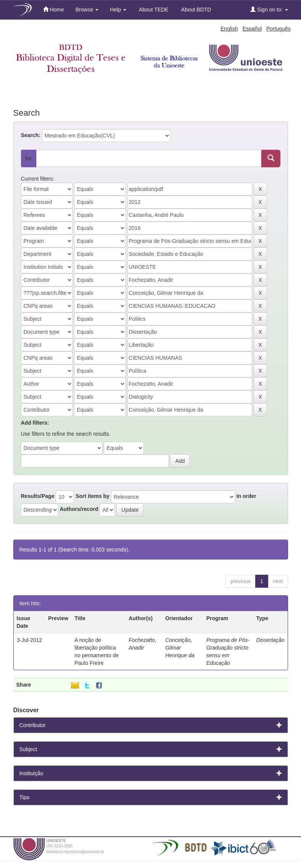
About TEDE (153, 10)
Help (118, 10)
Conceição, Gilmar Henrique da (180, 648)
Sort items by (93, 496)
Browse (87, 10)
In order (246, 496)
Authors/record (79, 509)
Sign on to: (269, 9)
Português (278, 29)
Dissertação (270, 640)
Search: (31, 135)
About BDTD (196, 10)
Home (54, 9)
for (29, 158)
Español (252, 29)
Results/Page (38, 496)
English (229, 29)
